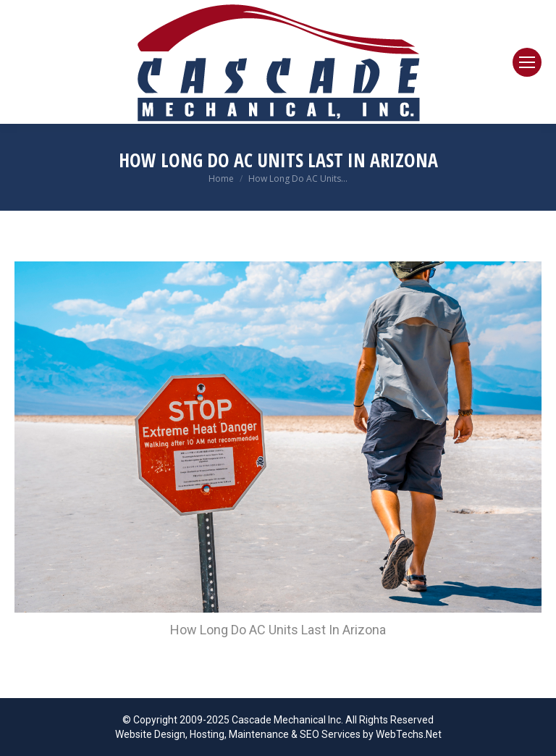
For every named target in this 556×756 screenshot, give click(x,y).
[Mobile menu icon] (527, 62)
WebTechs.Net (409, 734)
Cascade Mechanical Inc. (287, 720)
